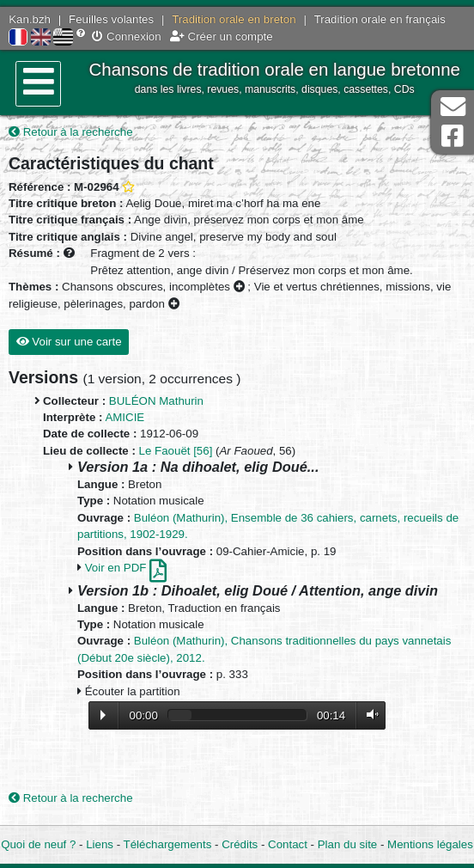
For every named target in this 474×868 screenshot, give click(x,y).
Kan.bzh (30, 19)
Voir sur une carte (69, 342)
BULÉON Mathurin (156, 401)
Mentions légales (430, 844)
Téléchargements (168, 844)
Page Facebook (453, 136)
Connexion (126, 37)
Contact (288, 844)
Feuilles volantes (111, 19)
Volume (368, 715)
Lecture (103, 715)
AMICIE (125, 417)
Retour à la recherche (71, 132)
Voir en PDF (126, 568)
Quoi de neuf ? (38, 844)
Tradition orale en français (380, 19)
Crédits (240, 844)
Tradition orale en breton (234, 19)
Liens (100, 844)
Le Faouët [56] (176, 451)
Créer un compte (222, 37)
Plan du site (347, 844)
